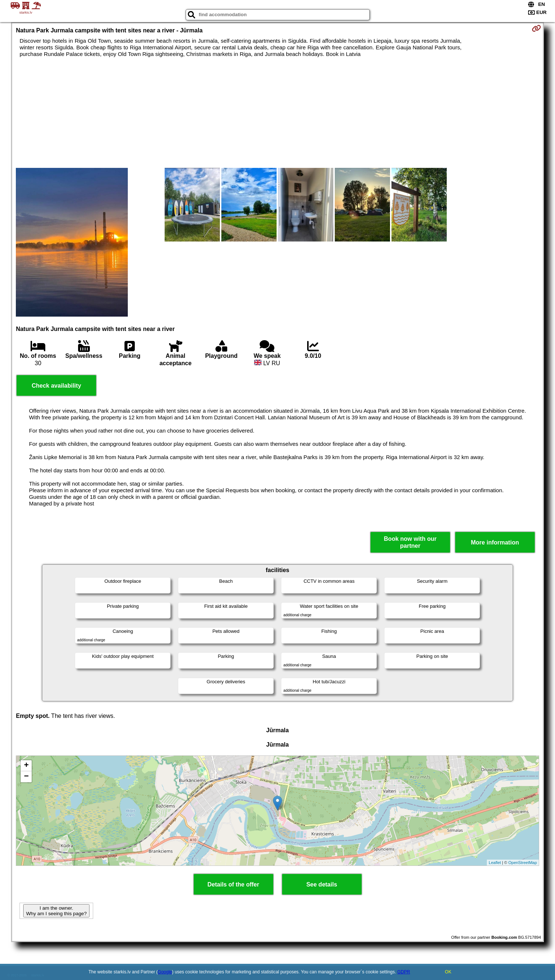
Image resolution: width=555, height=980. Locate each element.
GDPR (404, 972)
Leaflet (495, 863)
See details (322, 884)
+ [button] (26, 766)
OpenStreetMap (523, 863)
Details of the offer (233, 884)
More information (495, 542)
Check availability (56, 386)
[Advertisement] (278, 113)
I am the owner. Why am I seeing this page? (56, 911)
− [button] (26, 777)
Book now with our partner (410, 542)
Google (165, 972)
